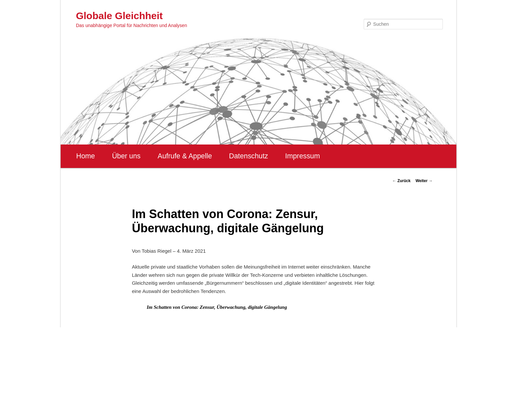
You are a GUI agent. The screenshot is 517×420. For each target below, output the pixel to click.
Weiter (424, 181)
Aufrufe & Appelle (185, 156)
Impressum (303, 156)
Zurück (401, 181)
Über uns (126, 156)
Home (86, 156)
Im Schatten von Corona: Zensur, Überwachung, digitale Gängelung (217, 307)
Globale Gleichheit (119, 16)
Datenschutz (248, 156)
